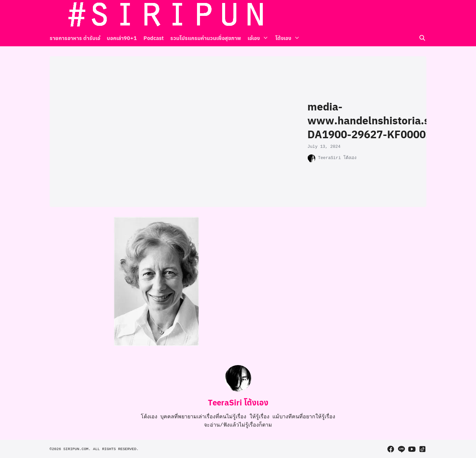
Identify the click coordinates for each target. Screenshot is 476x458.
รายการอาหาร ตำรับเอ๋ (75, 38)
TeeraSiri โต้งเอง (337, 158)
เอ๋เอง (254, 38)
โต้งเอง (281, 38)
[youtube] (412, 15)
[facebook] (391, 15)
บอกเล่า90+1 (122, 38)
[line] (401, 15)
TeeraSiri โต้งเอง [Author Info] (238, 402)
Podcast (154, 38)
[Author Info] (238, 390)
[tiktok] (422, 15)
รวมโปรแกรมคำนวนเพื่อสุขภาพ (206, 38)
